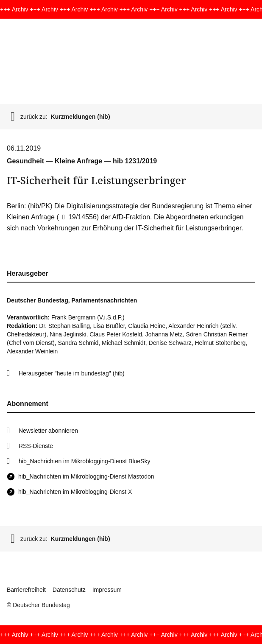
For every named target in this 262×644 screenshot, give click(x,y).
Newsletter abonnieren (48, 431)
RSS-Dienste (36, 446)
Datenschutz (69, 590)
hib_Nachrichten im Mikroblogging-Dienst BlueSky (84, 461)
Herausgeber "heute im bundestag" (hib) (72, 373)
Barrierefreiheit (26, 590)
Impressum (107, 590)
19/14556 (78, 217)
